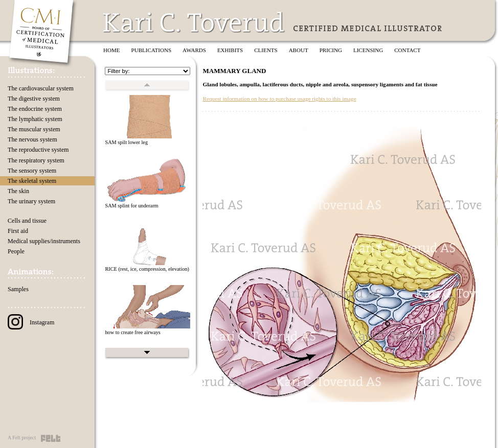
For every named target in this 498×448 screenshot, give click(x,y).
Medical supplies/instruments (44, 241)
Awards (194, 50)
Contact (407, 50)
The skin (18, 191)
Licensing (368, 50)
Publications (152, 50)
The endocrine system (35, 109)
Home (112, 50)
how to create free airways (132, 332)
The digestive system (34, 99)
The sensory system (32, 171)
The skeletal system (32, 181)
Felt (51, 438)
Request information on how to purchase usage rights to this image (279, 99)
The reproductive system (38, 150)
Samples (18, 289)
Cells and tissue (27, 221)
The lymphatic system (35, 119)
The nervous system (32, 139)
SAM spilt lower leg (126, 142)
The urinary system (31, 201)
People (16, 251)
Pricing (331, 50)
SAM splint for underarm (131, 206)
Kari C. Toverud (194, 22)
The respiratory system (36, 160)
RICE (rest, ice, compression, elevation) (147, 269)
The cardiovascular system (41, 88)
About (299, 50)
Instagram (31, 322)
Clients (266, 50)
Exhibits (230, 50)
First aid (18, 231)
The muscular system (34, 129)
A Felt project (22, 438)
